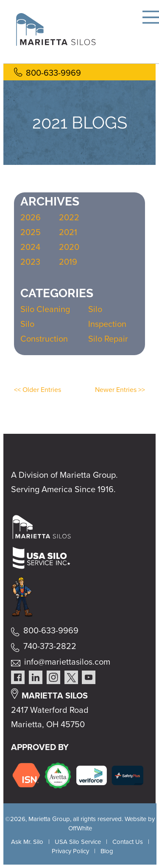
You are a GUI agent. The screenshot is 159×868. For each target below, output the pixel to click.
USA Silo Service (78, 842)
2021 (68, 232)
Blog (107, 851)
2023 (30, 262)
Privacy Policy (70, 851)
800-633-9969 (53, 73)
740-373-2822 (50, 646)
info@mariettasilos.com (67, 662)
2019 (68, 262)
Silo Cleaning (45, 309)
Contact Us (128, 842)
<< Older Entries (38, 390)
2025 (31, 232)
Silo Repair (108, 339)
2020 (69, 247)
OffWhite (80, 828)
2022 (69, 217)
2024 (30, 247)
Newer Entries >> (120, 390)
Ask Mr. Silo (27, 842)
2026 (31, 217)
